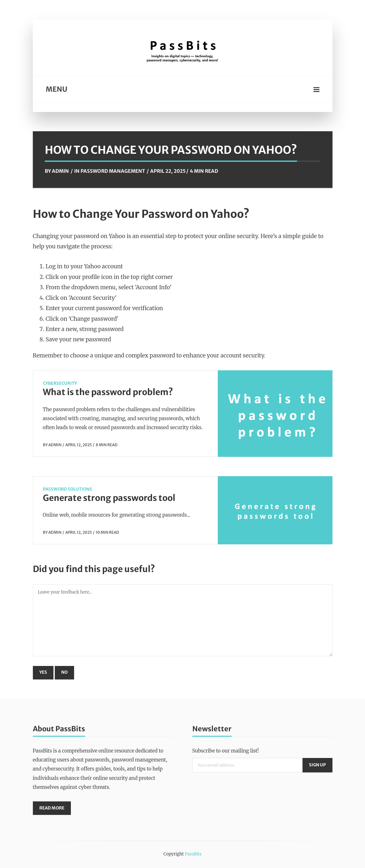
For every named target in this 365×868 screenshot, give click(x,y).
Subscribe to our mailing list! (226, 751)
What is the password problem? (108, 392)
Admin (60, 171)
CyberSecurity (60, 383)
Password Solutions (67, 489)
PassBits (193, 854)
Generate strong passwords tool (109, 498)
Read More (52, 808)
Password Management (113, 171)
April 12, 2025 (79, 445)
